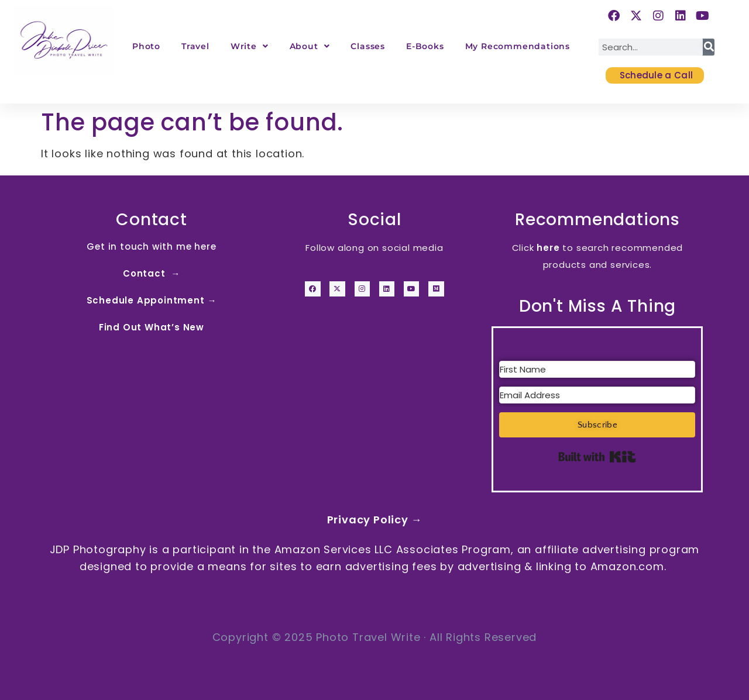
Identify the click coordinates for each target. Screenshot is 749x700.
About (310, 46)
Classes (368, 46)
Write (250, 46)
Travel (195, 46)
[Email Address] (597, 395)
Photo (146, 46)
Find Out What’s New (152, 327)
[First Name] (597, 369)
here (548, 248)
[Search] (709, 47)
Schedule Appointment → (152, 300)
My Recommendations (518, 46)
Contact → (152, 273)
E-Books (425, 46)
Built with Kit (597, 457)
